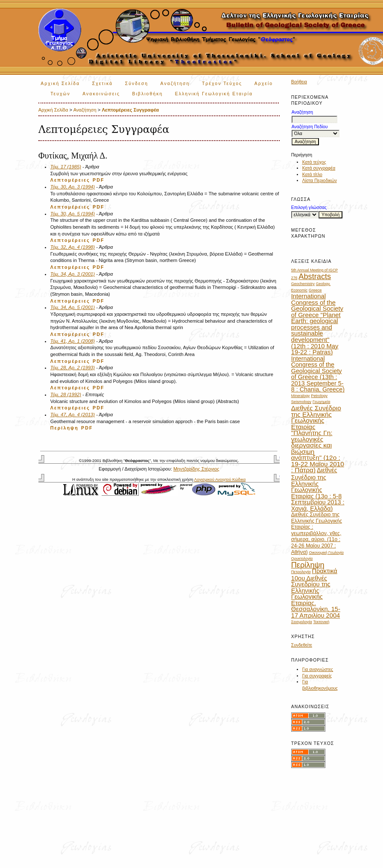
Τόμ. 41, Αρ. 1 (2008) (73, 341)
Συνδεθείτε (302, 645)
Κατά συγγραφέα (319, 168)
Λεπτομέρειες (70, 180)
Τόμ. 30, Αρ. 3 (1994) (73, 187)
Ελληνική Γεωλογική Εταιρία (214, 94)
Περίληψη (64, 428)
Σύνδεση (137, 84)
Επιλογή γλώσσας (309, 207)
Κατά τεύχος (314, 162)
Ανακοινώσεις (101, 94)
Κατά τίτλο (312, 175)
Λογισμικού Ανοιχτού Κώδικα (220, 479)
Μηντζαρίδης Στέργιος (196, 469)
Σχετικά (103, 84)
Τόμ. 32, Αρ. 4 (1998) (73, 247)
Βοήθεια (299, 82)
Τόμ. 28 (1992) (66, 394)
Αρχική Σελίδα (60, 84)
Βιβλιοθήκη (147, 94)
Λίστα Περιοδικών (320, 181)
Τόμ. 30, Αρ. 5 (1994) (73, 214)
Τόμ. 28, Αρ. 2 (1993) (73, 368)
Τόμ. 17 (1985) (66, 167)
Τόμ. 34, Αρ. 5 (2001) (73, 307)
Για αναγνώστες (318, 669)
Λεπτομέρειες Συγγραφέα (130, 110)
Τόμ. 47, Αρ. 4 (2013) (73, 415)
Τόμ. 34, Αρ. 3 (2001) (73, 274)
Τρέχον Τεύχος (222, 84)
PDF (99, 180)
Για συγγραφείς (317, 676)
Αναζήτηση (175, 84)
